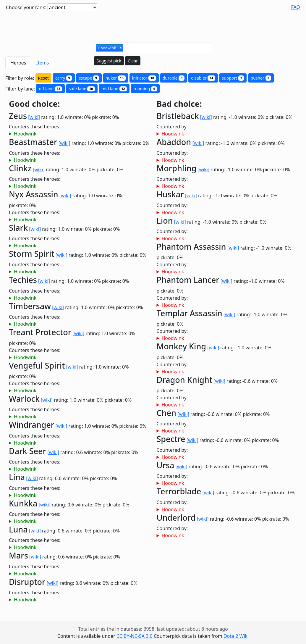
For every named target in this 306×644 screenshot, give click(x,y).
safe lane (82, 89)
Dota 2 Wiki (236, 636)
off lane (50, 89)
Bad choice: (179, 104)
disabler (203, 78)
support (233, 78)
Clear (133, 61)
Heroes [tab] (18, 63)
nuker (116, 78)
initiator (144, 78)
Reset (43, 78)
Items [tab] (43, 63)
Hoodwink (25, 134)
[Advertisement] (153, 25)
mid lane (114, 89)
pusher (261, 78)
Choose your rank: (26, 7)
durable (174, 78)
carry (64, 78)
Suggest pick (109, 61)
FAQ (296, 7)
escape (89, 78)
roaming (145, 89)
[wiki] (34, 117)
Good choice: (34, 104)
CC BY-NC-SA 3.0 (135, 636)
